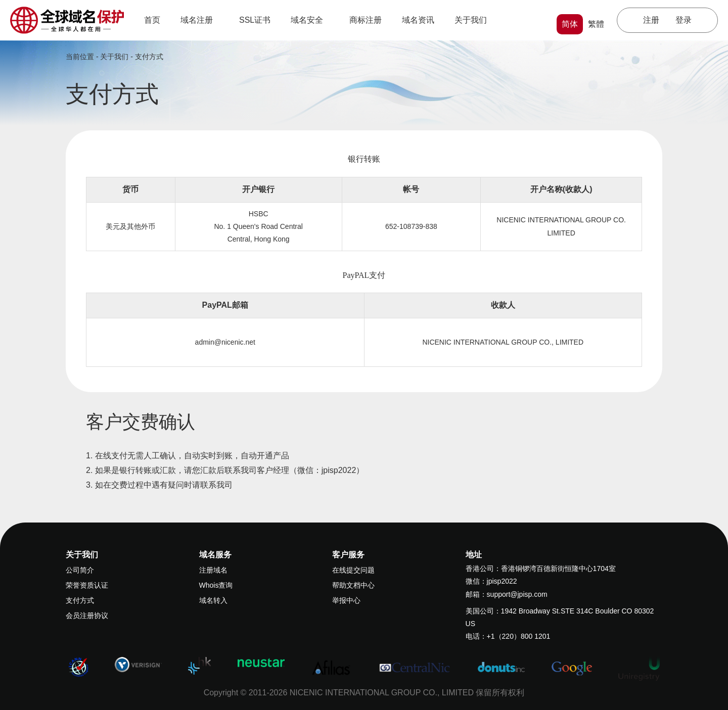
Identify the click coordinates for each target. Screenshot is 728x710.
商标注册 (366, 20)
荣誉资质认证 (87, 585)
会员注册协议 (87, 616)
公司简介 (80, 570)
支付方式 (149, 57)
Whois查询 (216, 585)
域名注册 (200, 20)
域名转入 (213, 600)
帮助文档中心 (353, 585)
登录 (684, 20)
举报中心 (346, 600)
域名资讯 (418, 20)
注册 (651, 20)
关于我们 (474, 20)
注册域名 (213, 570)
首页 (152, 20)
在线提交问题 (353, 570)
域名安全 (310, 20)
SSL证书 (255, 20)
